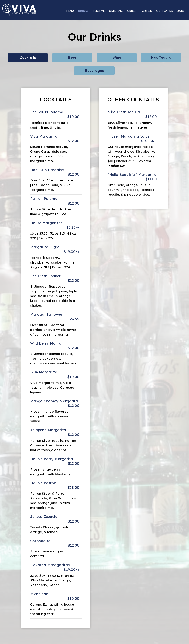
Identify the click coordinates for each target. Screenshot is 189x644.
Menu (70, 11)
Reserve (99, 11)
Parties (146, 11)
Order (132, 11)
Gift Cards (165, 11)
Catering (116, 11)
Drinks (83, 11)
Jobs (181, 11)
